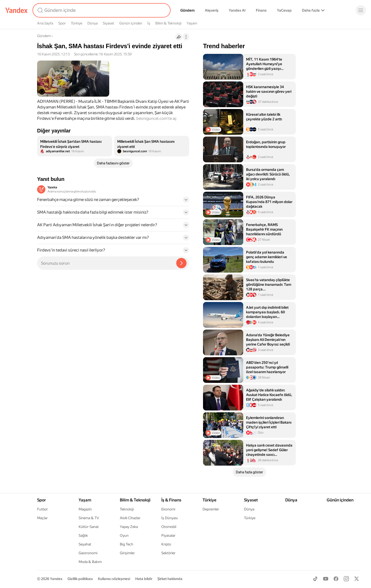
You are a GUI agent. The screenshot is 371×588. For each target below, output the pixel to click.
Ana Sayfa (45, 23)
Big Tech (127, 544)
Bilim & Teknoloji (168, 23)
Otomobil (169, 527)
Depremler (211, 509)
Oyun (124, 535)
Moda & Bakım (90, 562)
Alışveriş (212, 10)
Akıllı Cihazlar (130, 518)
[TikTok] (315, 579)
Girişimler (127, 553)
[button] (113, 201)
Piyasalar (168, 535)
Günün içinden (131, 23)
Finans (261, 10)
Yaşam (192, 23)
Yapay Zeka (129, 527)
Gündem (187, 10)
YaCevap (284, 10)
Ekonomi (168, 509)
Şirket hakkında (170, 579)
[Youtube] (326, 579)
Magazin (85, 509)
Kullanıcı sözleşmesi (114, 579)
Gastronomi (88, 553)
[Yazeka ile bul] (181, 263)
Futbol (42, 509)
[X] (357, 579)
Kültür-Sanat (89, 527)
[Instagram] (346, 579)
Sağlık (83, 535)
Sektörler (168, 553)
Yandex (56, 579)
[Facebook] (336, 579)
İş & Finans (171, 500)
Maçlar (42, 518)
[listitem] (75, 146)
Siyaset (108, 23)
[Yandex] (16, 10)
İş (149, 23)
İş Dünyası (170, 518)
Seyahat (85, 544)
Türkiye (77, 23)
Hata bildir (144, 579)
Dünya (92, 23)
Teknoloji (127, 509)
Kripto (166, 544)
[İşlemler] (186, 37)
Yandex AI (237, 10)
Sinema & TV (89, 518)
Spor (62, 23)
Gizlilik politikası (80, 579)
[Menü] (361, 10)
